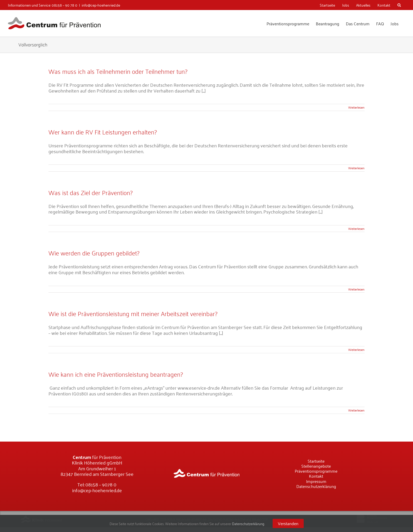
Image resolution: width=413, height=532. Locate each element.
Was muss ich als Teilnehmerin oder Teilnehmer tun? (118, 71)
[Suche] (400, 5)
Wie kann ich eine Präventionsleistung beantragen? (116, 374)
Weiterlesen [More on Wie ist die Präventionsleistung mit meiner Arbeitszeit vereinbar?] (356, 349)
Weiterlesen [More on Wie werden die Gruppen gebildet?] (356, 289)
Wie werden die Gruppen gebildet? (94, 253)
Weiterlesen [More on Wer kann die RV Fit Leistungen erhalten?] (356, 168)
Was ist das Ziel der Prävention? (90, 192)
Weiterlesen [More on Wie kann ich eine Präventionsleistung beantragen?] (356, 410)
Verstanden (288, 523)
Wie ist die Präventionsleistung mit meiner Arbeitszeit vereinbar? (133, 313)
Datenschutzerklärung (248, 523)
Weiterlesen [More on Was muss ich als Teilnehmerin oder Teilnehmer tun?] (356, 107)
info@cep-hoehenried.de (101, 5)
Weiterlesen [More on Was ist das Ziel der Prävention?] (356, 228)
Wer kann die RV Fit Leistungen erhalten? (103, 132)
